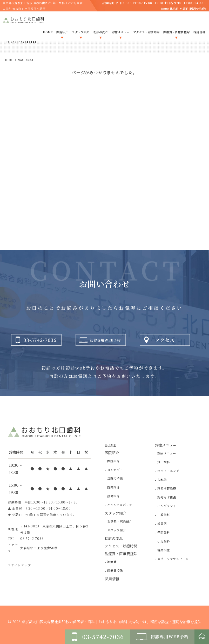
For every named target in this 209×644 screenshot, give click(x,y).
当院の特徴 (115, 478)
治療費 (112, 562)
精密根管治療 (167, 488)
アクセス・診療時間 (121, 546)
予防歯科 (164, 532)
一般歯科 (164, 515)
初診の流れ (114, 538)
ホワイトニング (168, 471)
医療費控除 (115, 571)
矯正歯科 (164, 462)
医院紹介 (113, 461)
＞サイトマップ (19, 565)
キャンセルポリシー (121, 505)
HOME (10, 60)
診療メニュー (167, 453)
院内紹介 (113, 487)
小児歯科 (164, 541)
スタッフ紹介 (117, 530)
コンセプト (115, 470)
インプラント (167, 506)
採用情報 (112, 579)
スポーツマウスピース (173, 559)
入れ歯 (162, 480)
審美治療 (164, 550)
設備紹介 (113, 496)
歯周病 (162, 524)
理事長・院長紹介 (120, 521)
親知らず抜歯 (167, 497)
